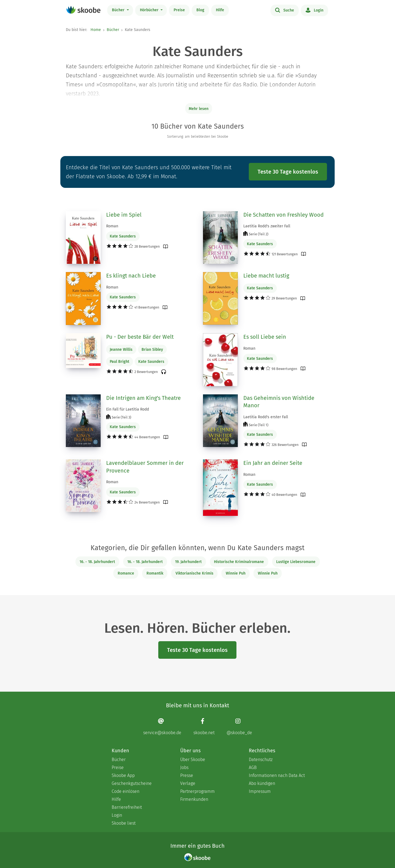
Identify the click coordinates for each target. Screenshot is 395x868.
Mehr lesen (199, 109)
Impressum (260, 791)
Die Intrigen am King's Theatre (143, 398)
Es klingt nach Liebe (131, 276)
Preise (179, 10)
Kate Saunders (123, 236)
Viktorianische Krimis (194, 573)
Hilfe (220, 10)
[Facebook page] (204, 727)
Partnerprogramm (198, 791)
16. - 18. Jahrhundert (97, 562)
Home (96, 30)
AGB (253, 767)
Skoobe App (123, 775)
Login (314, 10)
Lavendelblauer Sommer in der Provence (145, 467)
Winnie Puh (236, 573)
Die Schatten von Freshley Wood (283, 215)
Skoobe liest (124, 823)
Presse (187, 775)
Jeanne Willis (121, 350)
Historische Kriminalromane (239, 562)
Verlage (188, 783)
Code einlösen (125, 791)
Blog (200, 10)
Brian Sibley (152, 350)
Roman (112, 226)
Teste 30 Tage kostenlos (288, 172)
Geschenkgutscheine (132, 783)
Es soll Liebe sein (265, 337)
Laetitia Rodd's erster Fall (266, 417)
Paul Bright (119, 362)
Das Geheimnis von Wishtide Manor (279, 402)
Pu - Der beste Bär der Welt (140, 337)
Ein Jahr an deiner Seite (273, 463)
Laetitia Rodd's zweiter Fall (267, 226)
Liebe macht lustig (266, 276)
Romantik (155, 573)
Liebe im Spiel (124, 215)
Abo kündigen (262, 783)
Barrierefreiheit (127, 807)
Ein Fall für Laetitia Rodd (128, 409)
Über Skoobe (193, 760)
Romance (126, 573)
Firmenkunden (194, 799)
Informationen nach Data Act (277, 775)
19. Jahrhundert (188, 562)
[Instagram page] (239, 727)
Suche (285, 10)
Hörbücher (150, 10)
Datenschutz (261, 760)
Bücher (119, 10)
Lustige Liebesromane (296, 562)
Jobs (184, 767)
